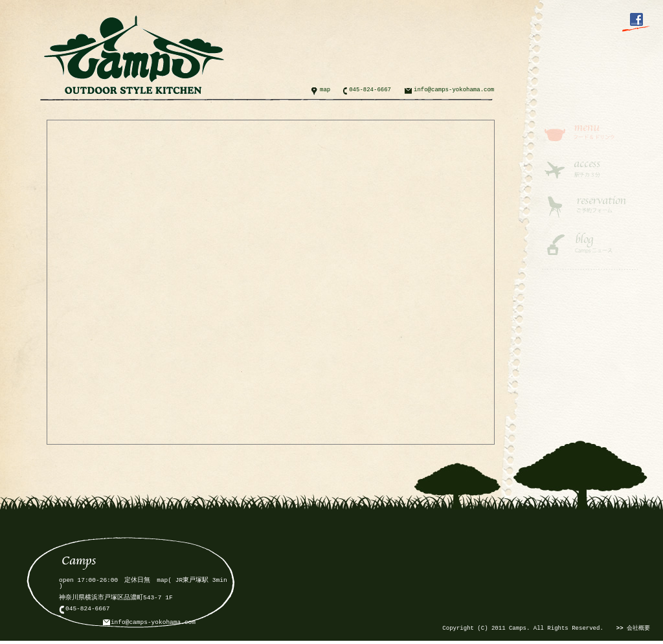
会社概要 (633, 629)
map (325, 90)
